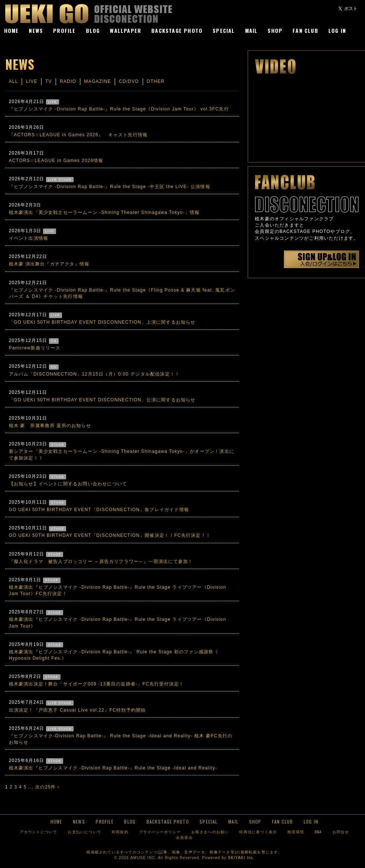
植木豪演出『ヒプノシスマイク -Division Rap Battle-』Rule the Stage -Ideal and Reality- (113, 768)
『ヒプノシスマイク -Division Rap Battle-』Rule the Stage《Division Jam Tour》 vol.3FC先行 (119, 109)
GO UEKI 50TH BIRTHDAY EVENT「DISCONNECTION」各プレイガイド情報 (99, 510)
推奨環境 (296, 832)
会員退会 (184, 837)
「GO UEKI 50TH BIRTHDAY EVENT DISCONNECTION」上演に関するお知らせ (102, 322)
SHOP (275, 30)
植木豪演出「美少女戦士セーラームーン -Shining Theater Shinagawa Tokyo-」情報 (104, 212)
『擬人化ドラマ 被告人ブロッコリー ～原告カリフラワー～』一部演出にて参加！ (101, 561)
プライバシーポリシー (160, 832)
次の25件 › (47, 787)
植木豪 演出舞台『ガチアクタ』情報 (49, 264)
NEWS (36, 30)
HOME (12, 30)
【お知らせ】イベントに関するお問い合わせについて (68, 484)
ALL (14, 81)
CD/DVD (129, 81)
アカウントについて (39, 832)
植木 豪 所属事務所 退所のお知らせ (50, 426)
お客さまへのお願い (210, 832)
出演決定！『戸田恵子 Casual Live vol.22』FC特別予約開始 (78, 710)
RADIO (68, 81)
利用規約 (120, 832)
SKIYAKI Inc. (241, 858)
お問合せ (341, 832)
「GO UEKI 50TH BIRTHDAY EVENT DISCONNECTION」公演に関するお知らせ (102, 400)
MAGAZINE (98, 81)
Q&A (318, 832)
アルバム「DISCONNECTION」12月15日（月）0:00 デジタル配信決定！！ (95, 374)
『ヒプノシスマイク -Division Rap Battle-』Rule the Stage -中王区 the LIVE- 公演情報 (110, 187)
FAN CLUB (305, 30)
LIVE (32, 81)
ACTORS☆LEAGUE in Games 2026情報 (56, 161)
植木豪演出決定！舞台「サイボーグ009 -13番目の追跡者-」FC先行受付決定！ (97, 684)
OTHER (156, 81)
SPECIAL (224, 30)
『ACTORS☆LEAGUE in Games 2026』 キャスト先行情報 (78, 135)
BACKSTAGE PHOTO (177, 30)
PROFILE (64, 30)
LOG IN (337, 30)
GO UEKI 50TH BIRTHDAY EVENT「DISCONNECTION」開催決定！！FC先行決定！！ (110, 535)
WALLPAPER (126, 30)
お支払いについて (84, 832)
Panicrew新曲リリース (35, 348)
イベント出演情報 (29, 238)
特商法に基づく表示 (258, 832)
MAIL (251, 30)
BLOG (93, 30)
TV (49, 81)
